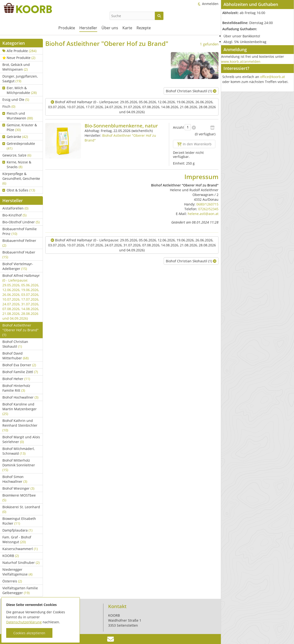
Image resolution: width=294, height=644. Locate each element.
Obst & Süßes (19, 190)
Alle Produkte (19, 51)
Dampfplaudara (17, 530)
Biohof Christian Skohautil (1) (191, 91)
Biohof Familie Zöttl (20, 372)
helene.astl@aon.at (203, 214)
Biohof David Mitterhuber (15, 356)
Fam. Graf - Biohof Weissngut (17, 539)
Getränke (15, 137)
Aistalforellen (15, 208)
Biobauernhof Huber (19, 255)
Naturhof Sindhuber (21, 563)
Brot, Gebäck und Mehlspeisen (16, 67)
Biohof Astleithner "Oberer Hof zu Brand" (20, 330)
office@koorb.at (273, 77)
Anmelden (210, 4)
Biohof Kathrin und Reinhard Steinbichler (20, 425)
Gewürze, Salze (17, 155)
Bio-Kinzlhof (14, 215)
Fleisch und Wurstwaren (18, 116)
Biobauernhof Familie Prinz (20, 231)
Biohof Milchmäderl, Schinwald (18, 451)
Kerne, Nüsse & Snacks (17, 164)
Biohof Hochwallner (20, 397)
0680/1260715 (207, 204)
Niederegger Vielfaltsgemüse (17, 572)
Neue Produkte (19, 58)
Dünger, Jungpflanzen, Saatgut (20, 79)
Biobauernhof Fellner (19, 243)
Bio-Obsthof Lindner (21, 222)
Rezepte (144, 28)
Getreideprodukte (19, 146)
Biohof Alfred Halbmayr (21, 297)
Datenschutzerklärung (24, 622)
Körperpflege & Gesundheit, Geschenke (21, 178)
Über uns (110, 28)
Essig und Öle (16, 100)
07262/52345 (208, 209)
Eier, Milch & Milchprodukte (20, 90)
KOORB (11, 556)
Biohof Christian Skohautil (15, 344)
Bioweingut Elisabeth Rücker (19, 521)
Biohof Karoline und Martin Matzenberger (20, 409)
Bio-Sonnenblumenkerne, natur (121, 126)
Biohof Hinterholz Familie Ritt (16, 388)
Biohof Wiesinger (18, 488)
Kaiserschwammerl (20, 549)
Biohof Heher (16, 379)
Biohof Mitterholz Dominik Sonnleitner (19, 465)
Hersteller (88, 28)
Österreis (12, 581)
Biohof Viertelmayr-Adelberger (18, 266)
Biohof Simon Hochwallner (15, 479)
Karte (127, 28)
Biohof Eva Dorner (19, 365)
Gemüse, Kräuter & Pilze (20, 127)
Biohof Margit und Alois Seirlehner (21, 439)
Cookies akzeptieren (29, 633)
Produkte (67, 28)
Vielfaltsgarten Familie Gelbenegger (20, 590)
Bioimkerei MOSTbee (19, 498)
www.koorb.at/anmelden (241, 61)
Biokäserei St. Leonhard (21, 509)
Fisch (9, 106)
